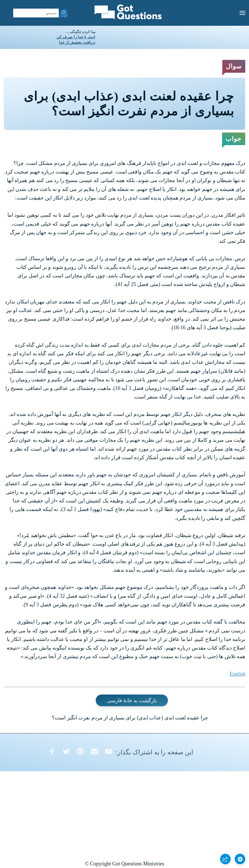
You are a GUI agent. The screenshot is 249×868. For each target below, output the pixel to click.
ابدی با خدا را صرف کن (76, 37)
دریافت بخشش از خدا (77, 43)
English (237, 674)
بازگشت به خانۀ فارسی (132, 700)
